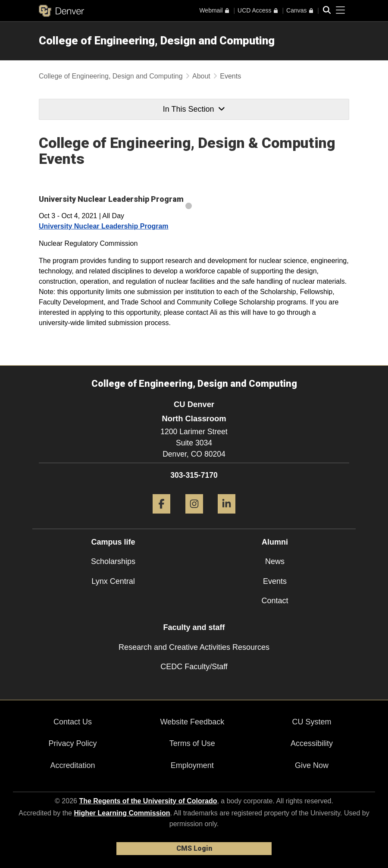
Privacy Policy (73, 743)
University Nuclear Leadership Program (104, 226)
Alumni (275, 542)
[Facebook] (161, 517)
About (201, 76)
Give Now (312, 765)
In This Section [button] (194, 109)
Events (275, 581)
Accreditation (73, 765)
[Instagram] (194, 517)
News (275, 561)
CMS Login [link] (194, 848)
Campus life (113, 542)
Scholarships (113, 561)
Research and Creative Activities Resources (194, 647)
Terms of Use (192, 743)
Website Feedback (192, 722)
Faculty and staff (194, 627)
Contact (275, 601)
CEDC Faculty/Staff (194, 667)
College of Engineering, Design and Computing (157, 41)
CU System (311, 722)
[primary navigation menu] (341, 10)
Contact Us (73, 722)
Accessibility (312, 743)
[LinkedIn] (227, 517)
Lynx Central (113, 581)
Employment (192, 765)
